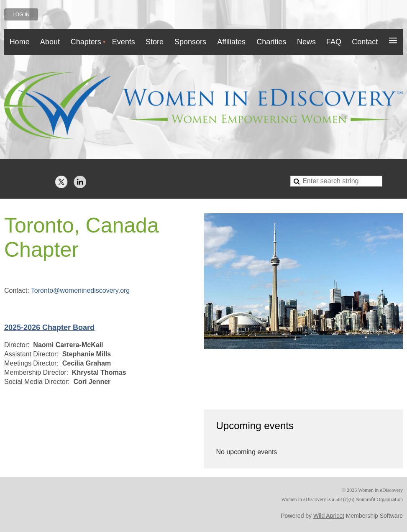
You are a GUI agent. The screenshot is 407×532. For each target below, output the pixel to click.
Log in (21, 15)
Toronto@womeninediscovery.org (81, 290)
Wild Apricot (329, 516)
